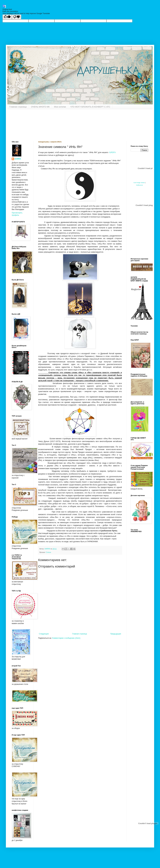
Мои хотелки (60, 107)
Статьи (48, 552)
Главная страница (18, 107)
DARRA (18, 159)
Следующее (44, 634)
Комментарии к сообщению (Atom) (66, 638)
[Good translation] (7, 17)
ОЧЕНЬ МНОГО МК (40, 107)
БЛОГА (113, 152)
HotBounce (139, 185)
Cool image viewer (139, 183)
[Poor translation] (17, 17)
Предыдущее (116, 634)
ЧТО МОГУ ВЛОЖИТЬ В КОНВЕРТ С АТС (90, 107)
